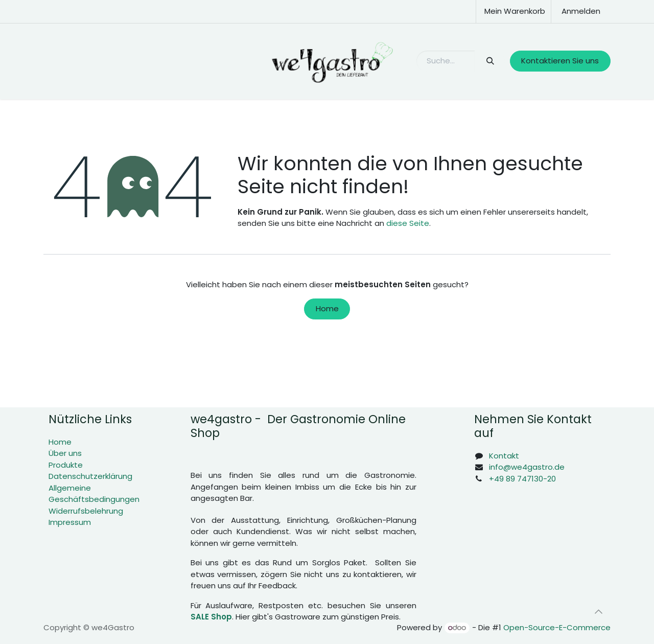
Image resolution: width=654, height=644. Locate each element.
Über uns (65, 453)
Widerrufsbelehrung (86, 511)
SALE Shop (211, 617)
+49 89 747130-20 (522, 479)
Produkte (66, 465)
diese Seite (408, 223)
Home (327, 308)
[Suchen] (490, 61)
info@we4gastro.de (527, 467)
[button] (598, 612)
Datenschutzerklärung (90, 476)
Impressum (70, 522)
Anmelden (581, 11)
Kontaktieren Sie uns (560, 61)
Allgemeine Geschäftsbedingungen (94, 494)
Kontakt (504, 456)
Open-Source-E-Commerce (557, 627)
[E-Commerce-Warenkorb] (513, 11)
